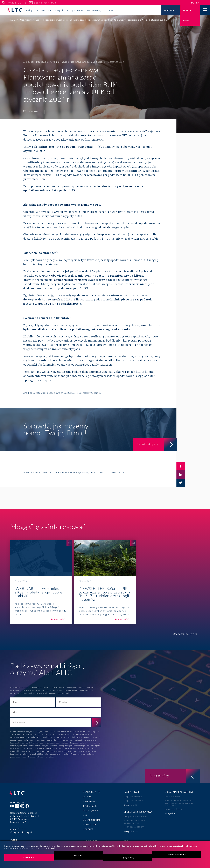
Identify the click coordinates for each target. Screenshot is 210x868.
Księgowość (90, 839)
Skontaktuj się (156, 444)
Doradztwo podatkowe (179, 792)
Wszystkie (129, 805)
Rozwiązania (44, 10)
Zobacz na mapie (19, 820)
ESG (126, 839)
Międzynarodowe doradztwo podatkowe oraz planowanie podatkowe (179, 802)
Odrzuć (78, 855)
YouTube (169, 10)
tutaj (52, 757)
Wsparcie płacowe (133, 797)
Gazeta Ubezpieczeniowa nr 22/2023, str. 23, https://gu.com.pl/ (67, 393)
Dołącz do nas (75, 10)
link (97, 147)
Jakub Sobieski (97, 62)
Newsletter (90, 824)
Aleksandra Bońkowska (36, 62)
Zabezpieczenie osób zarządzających (134, 821)
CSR (85, 815)
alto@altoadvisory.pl (45, 3)
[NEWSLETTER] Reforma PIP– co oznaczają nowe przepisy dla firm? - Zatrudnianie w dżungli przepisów (105, 582)
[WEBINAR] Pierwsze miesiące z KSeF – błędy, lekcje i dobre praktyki (41, 582)
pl (193, 3)
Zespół (59, 10)
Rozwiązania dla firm (134, 826)
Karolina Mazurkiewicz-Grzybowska (69, 62)
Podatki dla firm (173, 797)
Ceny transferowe (174, 809)
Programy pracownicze (135, 816)
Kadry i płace (132, 792)
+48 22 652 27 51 (16, 3)
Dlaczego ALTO (92, 792)
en (198, 3)
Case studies (90, 806)
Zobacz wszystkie (183, 634)
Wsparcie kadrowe (133, 800)
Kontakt (110, 10)
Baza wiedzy (94, 10)
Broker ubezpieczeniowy (138, 811)
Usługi (30, 10)
